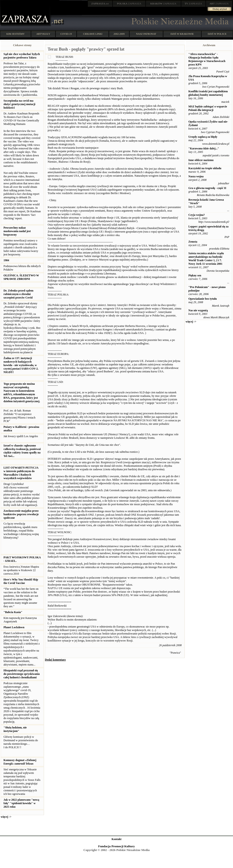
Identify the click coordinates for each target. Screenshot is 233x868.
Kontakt (117, 839)
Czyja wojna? (197, 215)
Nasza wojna (196, 176)
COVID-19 (66, 34)
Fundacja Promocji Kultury (116, 846)
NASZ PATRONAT (146, 34)
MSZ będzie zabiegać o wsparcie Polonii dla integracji (208, 108)
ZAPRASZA (129, 3)
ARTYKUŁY (43, 34)
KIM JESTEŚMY (15, 34)
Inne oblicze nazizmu (201, 160)
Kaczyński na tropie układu (205, 168)
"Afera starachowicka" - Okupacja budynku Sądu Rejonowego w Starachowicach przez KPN (207, 59)
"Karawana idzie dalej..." (204, 148)
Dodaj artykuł (220, 9)
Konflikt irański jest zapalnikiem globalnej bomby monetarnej (208, 93)
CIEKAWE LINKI (93, 34)
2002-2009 (119, 34)
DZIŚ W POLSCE (217, 34)
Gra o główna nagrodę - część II (207, 188)
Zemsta (193, 242)
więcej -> (6, 817)
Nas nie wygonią (198, 310)
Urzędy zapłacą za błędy (203, 137)
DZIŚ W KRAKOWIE (182, 34)
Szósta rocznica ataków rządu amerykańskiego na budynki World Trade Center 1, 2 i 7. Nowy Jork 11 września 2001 (206, 259)
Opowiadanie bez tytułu (203, 299)
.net (100, 3)
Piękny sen (195, 275)
